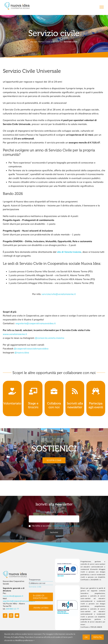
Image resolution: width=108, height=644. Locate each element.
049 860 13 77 (12, 609)
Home (41, 42)
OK (86, 637)
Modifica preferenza (25, 640)
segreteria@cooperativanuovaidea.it (36, 323)
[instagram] (11, 616)
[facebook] (5, 616)
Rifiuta (98, 637)
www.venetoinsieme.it (15, 334)
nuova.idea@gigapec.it (13, 596)
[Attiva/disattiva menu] (102, 7)
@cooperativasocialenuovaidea (31, 349)
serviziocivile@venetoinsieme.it (59, 294)
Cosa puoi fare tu (54, 42)
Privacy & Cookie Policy (14, 637)
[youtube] (17, 616)
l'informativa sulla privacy (66, 526)
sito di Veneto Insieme (69, 252)
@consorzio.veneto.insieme (50, 338)
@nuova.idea (22, 352)
